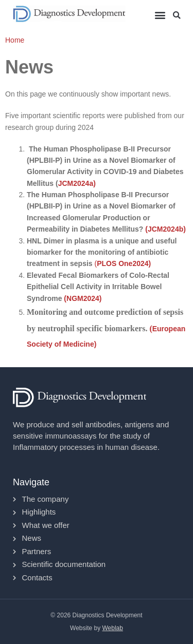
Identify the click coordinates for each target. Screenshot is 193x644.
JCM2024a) (77, 183)
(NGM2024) (83, 298)
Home (15, 40)
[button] (160, 15)
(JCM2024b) (164, 229)
